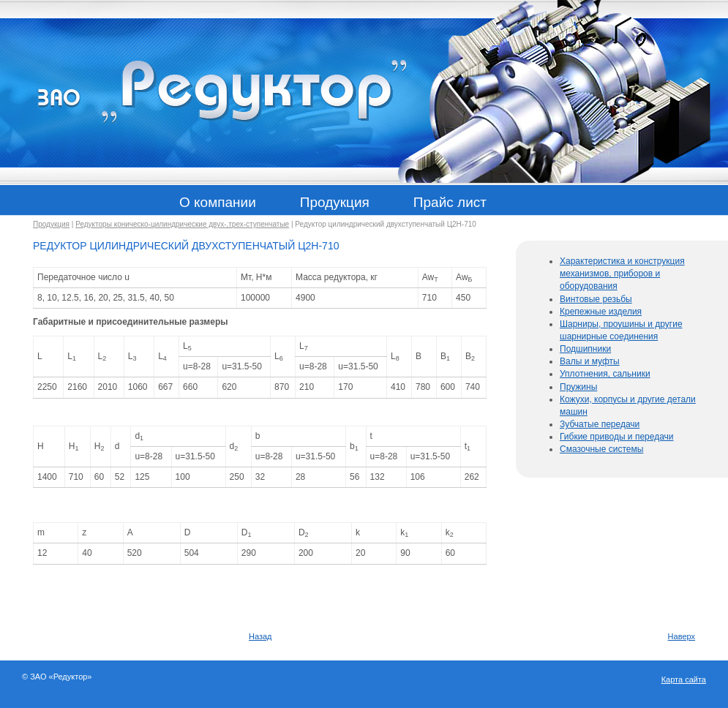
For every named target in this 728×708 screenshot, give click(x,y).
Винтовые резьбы (596, 299)
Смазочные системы (601, 449)
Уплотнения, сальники (605, 374)
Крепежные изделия (601, 312)
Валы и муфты (590, 361)
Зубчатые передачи (600, 424)
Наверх (682, 636)
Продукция (51, 224)
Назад (260, 636)
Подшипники (585, 349)
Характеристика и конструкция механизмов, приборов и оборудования (622, 274)
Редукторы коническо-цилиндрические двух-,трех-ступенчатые (182, 224)
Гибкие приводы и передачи (617, 437)
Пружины (578, 387)
